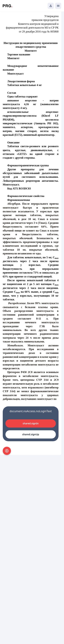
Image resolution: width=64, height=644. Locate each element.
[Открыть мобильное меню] (58, 6)
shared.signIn (31, 423)
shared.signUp (31, 434)
